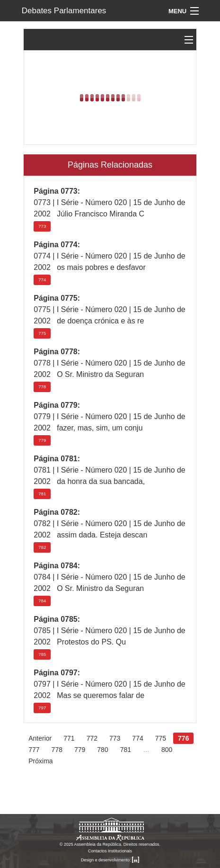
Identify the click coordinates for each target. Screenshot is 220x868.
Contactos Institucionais (110, 851)
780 (102, 750)
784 (42, 601)
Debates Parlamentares (64, 11)
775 (42, 333)
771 (69, 738)
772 (92, 738)
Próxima (40, 761)
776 (183, 738)
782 (42, 547)
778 (42, 387)
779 (42, 440)
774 (42, 280)
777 (34, 750)
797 (42, 708)
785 (42, 654)
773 (42, 226)
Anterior (40, 738)
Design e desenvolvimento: (110, 860)
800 (167, 750)
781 (42, 494)
